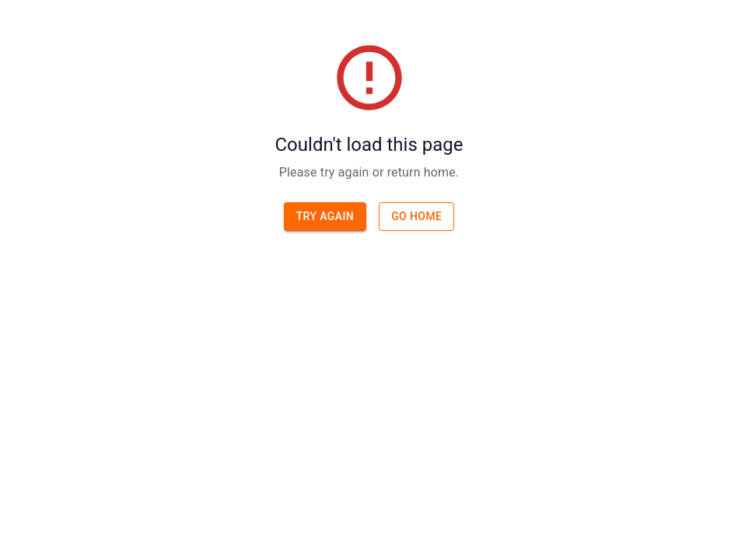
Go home (416, 216)
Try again (325, 216)
